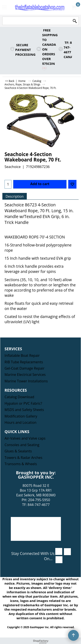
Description (15, 196)
